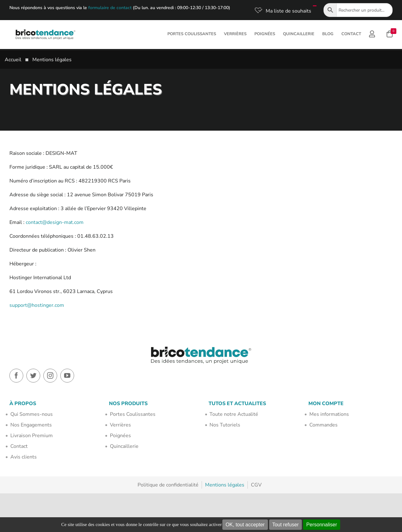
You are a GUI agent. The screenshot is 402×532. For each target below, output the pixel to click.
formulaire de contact (110, 8)
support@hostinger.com (37, 305)
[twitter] (33, 376)
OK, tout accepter (245, 525)
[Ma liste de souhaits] (282, 11)
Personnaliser (322, 525)
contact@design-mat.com (55, 222)
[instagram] (50, 376)
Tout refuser (285, 525)
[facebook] (16, 376)
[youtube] (67, 376)
